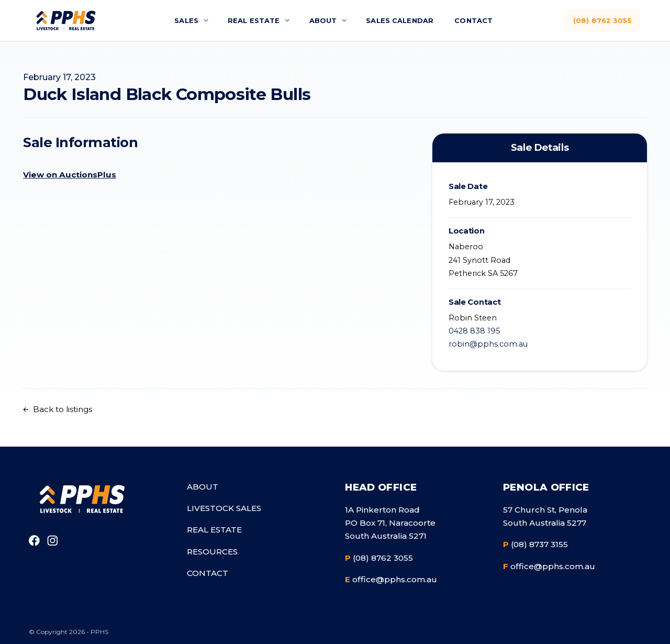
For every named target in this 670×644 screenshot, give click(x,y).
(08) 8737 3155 (535, 544)
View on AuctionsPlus (70, 175)
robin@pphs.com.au (488, 344)
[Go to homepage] (81, 499)
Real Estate (250, 20)
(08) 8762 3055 (602, 20)
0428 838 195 (474, 331)
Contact (477, 20)
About (321, 20)
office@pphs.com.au (391, 579)
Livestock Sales (224, 508)
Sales (181, 20)
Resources (212, 552)
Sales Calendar (400, 20)
